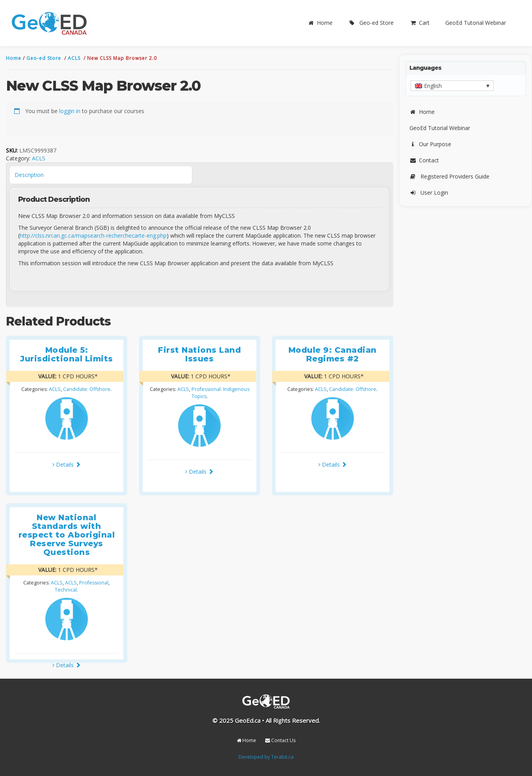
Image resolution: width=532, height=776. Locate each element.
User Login (429, 193)
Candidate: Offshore (87, 389)
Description (29, 175)
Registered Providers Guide (449, 176)
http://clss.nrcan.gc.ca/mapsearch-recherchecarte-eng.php (93, 235)
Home (320, 23)
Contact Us (280, 740)
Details (67, 464)
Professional (94, 583)
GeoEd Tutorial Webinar (476, 23)
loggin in (70, 111)
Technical (66, 590)
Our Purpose (430, 144)
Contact (424, 160)
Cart (419, 23)
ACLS (75, 58)
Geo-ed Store (371, 23)
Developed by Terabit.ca (266, 757)
